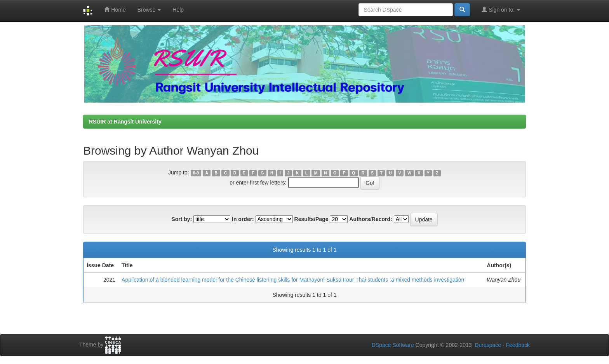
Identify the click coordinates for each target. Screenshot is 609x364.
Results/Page (311, 219)
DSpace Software (393, 345)
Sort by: (182, 219)
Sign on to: (501, 10)
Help (178, 10)
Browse (149, 10)
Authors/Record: (371, 219)
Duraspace (488, 345)
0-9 (196, 173)
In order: (243, 219)
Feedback (518, 345)
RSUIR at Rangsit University (125, 122)
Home (115, 10)
